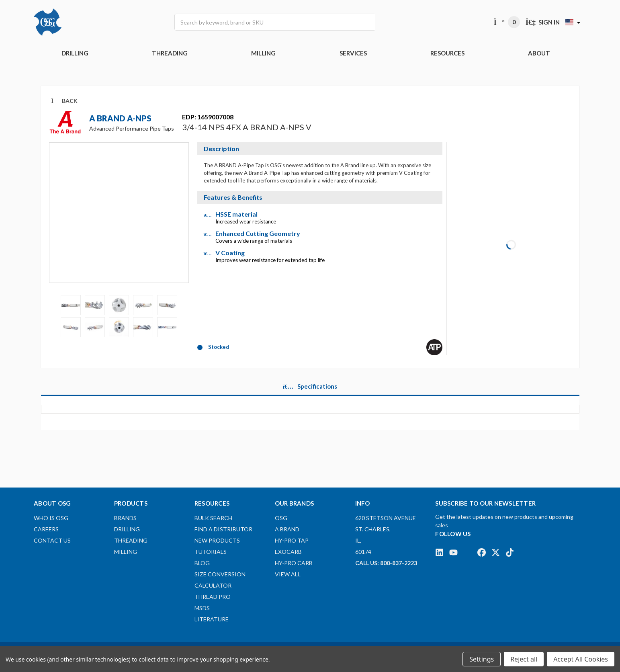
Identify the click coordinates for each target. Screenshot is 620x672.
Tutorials (211, 552)
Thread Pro (213, 597)
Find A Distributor (223, 529)
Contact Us (52, 540)
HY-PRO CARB (294, 563)
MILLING (263, 53)
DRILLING (75, 53)
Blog (202, 563)
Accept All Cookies (581, 659)
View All (288, 574)
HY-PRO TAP (292, 540)
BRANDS (125, 518)
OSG (281, 518)
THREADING (170, 53)
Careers (46, 529)
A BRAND (287, 529)
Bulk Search (213, 518)
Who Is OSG (51, 518)
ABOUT (539, 53)
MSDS (202, 608)
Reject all (524, 659)
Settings (482, 659)
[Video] (119, 218)
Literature (212, 619)
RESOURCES (447, 53)
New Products (217, 540)
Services (353, 53)
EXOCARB (288, 552)
